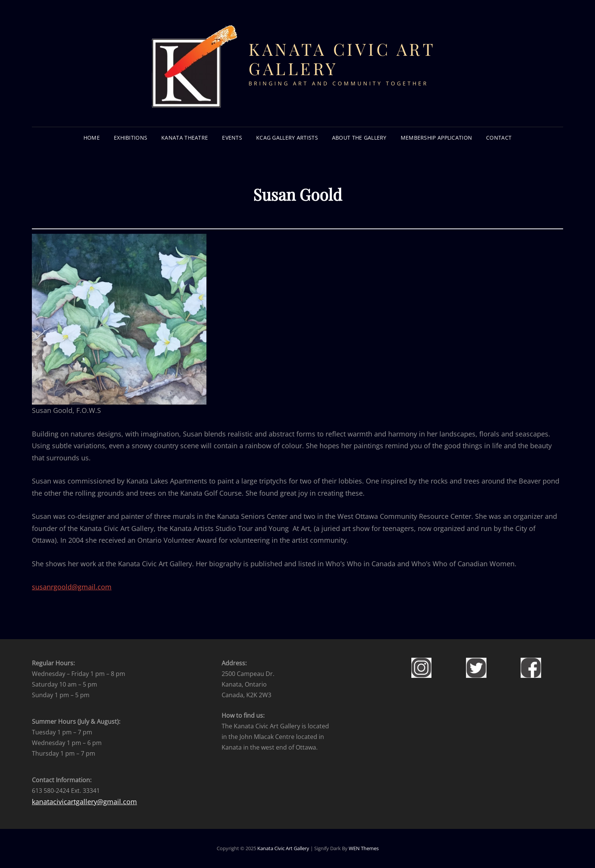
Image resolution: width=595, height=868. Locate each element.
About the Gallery (359, 138)
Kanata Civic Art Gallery (342, 58)
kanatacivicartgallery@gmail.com (84, 802)
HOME (92, 138)
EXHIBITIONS (131, 138)
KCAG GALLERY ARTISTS (287, 138)
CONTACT (499, 138)
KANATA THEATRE (185, 138)
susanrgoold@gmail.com (72, 587)
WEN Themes (364, 848)
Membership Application (436, 138)
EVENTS (232, 138)
